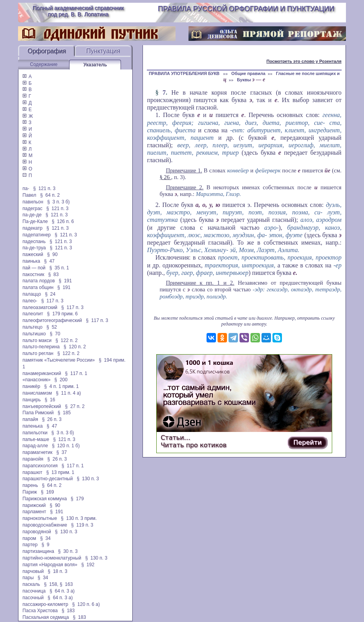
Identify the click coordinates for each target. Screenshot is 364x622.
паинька (31, 261)
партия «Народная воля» (50, 565)
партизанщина (38, 551)
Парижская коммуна (45, 499)
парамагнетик (37, 452)
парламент (34, 512)
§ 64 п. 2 (50, 195)
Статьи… (175, 438)
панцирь (31, 400)
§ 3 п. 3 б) (58, 202)
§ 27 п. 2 (75, 406)
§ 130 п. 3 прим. (79, 518)
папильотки (35, 433)
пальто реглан (38, 353)
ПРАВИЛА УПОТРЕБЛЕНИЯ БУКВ (185, 73)
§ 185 (64, 413)
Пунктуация (103, 51)
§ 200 (61, 380)
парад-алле (35, 446)
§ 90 (52, 254)
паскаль (31, 584)
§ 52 (52, 327)
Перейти (307, 442)
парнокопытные (40, 518)
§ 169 (47, 492)
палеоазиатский (40, 307)
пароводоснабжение (45, 525)
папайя (30, 419)
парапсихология (40, 466)
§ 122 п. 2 (67, 340)
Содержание (44, 64)
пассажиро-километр (45, 604)
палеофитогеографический (52, 320)
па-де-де (32, 215)
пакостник (33, 274)
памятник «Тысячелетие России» (59, 360)
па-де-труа (34, 248)
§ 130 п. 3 (88, 479)
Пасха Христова (40, 611)
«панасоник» (36, 380)
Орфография (47, 51)
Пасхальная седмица (46, 617)
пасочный (33, 598)
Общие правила (248, 73)
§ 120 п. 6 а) (86, 604)
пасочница (34, 591)
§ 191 (65, 281)
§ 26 (165, 177)
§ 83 (54, 274)
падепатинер (37, 235)
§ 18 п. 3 (58, 571)
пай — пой (34, 268)
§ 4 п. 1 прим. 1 (61, 386)
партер (30, 545)
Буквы (251, 80)
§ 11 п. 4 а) (68, 393)
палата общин (38, 287)
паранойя (33, 459)
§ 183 (68, 611)
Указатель (95, 65)
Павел (29, 195)
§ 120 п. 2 (75, 347)
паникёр (31, 386)
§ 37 (62, 452)
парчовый (33, 571)
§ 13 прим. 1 (60, 472)
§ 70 (55, 334)
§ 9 (46, 545)
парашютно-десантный (48, 479)
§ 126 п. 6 (63, 221)
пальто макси (37, 340)
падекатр (32, 228)
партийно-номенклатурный (52, 558)
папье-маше (36, 439)
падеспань (34, 241)
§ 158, (51, 584)
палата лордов (38, 281)
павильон (33, 202)
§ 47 (49, 261)
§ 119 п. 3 (82, 525)
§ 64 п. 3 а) (62, 591)
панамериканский (42, 373)
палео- (30, 301)
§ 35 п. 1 (59, 268)
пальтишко (34, 334)
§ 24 (50, 294)
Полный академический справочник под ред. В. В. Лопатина (78, 11)
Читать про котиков (194, 445)
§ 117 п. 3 (52, 301)
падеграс (32, 209)
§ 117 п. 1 (76, 373)
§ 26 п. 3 (52, 419)
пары (28, 578)
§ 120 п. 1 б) (66, 446)
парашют (32, 472)
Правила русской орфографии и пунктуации (246, 9)
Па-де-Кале (35, 221)
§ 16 (50, 400)
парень (30, 485)
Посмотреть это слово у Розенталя (304, 61)
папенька (32, 426)
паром (29, 538)
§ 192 (88, 565)
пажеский (33, 254)
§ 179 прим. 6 (62, 314)
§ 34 (45, 538)
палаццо (32, 294)
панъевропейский (42, 406)
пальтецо (32, 327)
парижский (34, 505)
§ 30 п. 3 (68, 551)
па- (26, 188)
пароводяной (37, 532)
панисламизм (37, 393)
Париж (30, 492)
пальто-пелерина (41, 347)
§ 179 (77, 499)
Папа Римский (38, 413)
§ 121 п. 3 (45, 188)
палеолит (33, 314)
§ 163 (66, 584)
